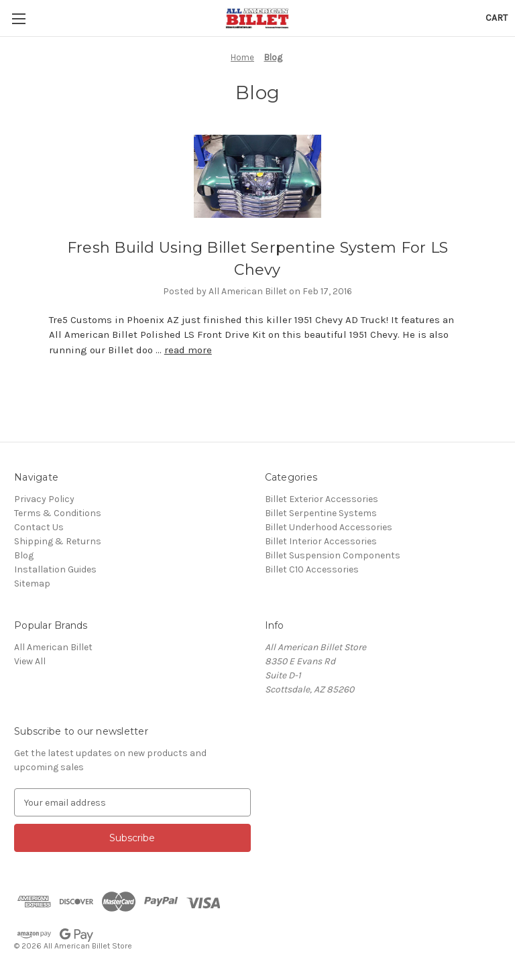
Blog (24, 555)
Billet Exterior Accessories (322, 499)
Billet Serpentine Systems (321, 513)
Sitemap (32, 584)
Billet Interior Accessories (321, 541)
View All (30, 661)
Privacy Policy (44, 499)
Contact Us (39, 527)
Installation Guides (55, 569)
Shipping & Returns (58, 541)
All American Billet (53, 647)
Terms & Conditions (58, 513)
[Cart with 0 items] (497, 18)
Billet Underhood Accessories (329, 527)
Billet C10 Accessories (312, 569)
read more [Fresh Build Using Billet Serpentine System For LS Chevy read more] (188, 350)
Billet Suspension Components (333, 555)
